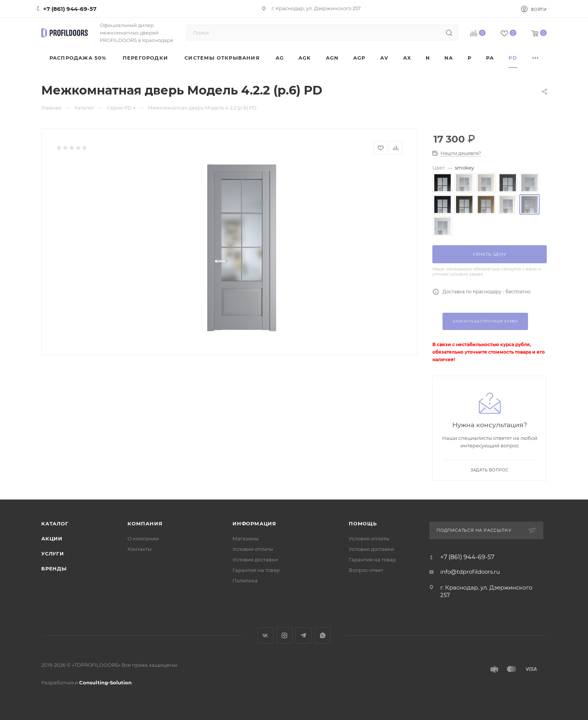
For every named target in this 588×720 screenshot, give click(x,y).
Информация (254, 523)
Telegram (304, 635)
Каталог (55, 523)
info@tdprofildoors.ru (470, 572)
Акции (52, 538)
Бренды (54, 568)
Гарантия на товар (256, 570)
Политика (245, 580)
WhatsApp (323, 635)
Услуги (53, 553)
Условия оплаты (253, 549)
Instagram (284, 635)
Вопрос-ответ (366, 570)
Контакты (139, 549)
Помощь (363, 523)
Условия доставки (255, 559)
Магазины (246, 538)
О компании (143, 538)
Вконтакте (265, 635)
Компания (145, 523)
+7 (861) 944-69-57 (70, 9)
